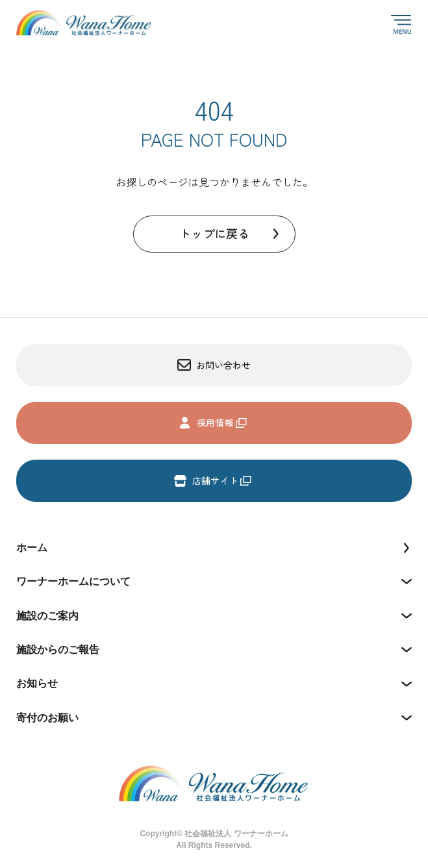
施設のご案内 (47, 616)
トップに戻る (214, 233)
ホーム (32, 548)
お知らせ (37, 683)
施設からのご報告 (58, 650)
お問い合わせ (214, 365)
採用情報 (206, 423)
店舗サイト (206, 481)
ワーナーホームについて (73, 581)
